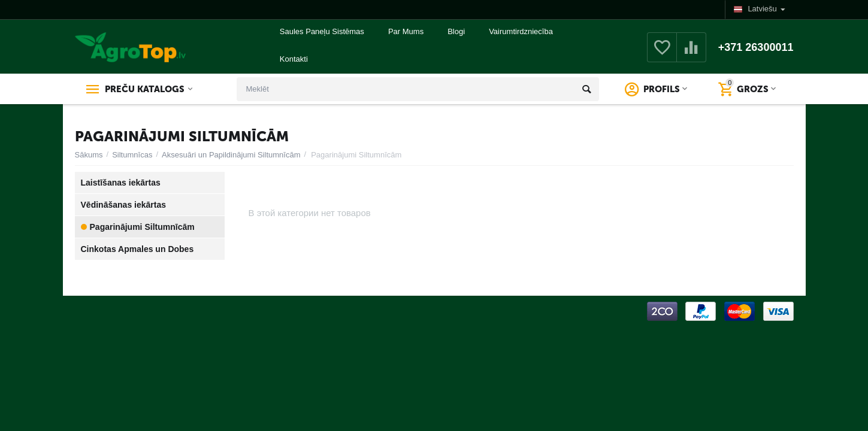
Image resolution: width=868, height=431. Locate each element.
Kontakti (294, 59)
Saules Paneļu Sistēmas (322, 31)
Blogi (456, 31)
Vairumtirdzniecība (521, 31)
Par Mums (406, 31)
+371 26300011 (756, 47)
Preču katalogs (145, 89)
